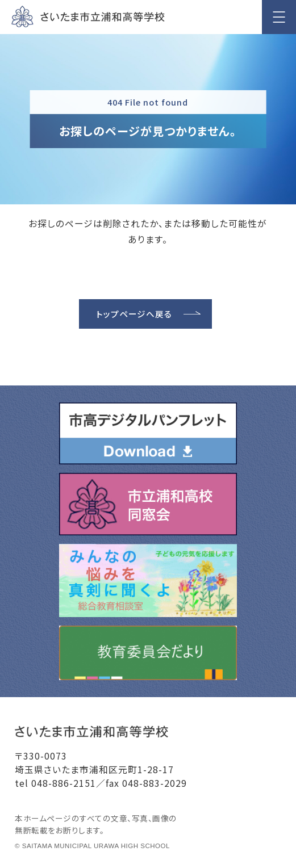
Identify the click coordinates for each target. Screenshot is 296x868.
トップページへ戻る (134, 314)
